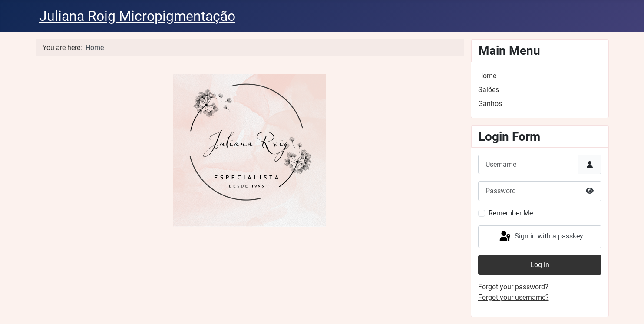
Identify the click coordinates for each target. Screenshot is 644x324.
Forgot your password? (513, 287)
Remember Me (511, 213)
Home (487, 76)
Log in (540, 265)
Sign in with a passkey (541, 237)
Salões (489, 90)
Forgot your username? (514, 297)
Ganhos (490, 104)
